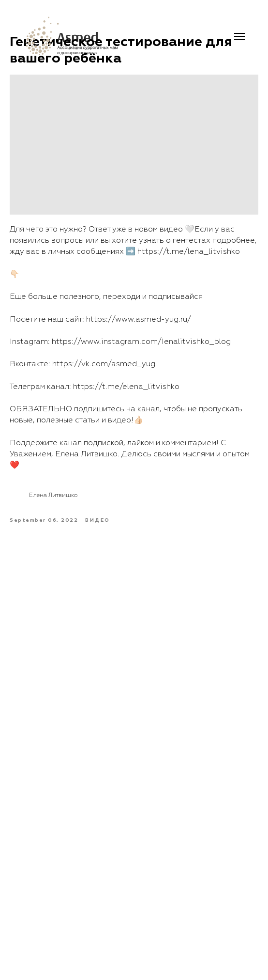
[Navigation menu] (239, 36)
